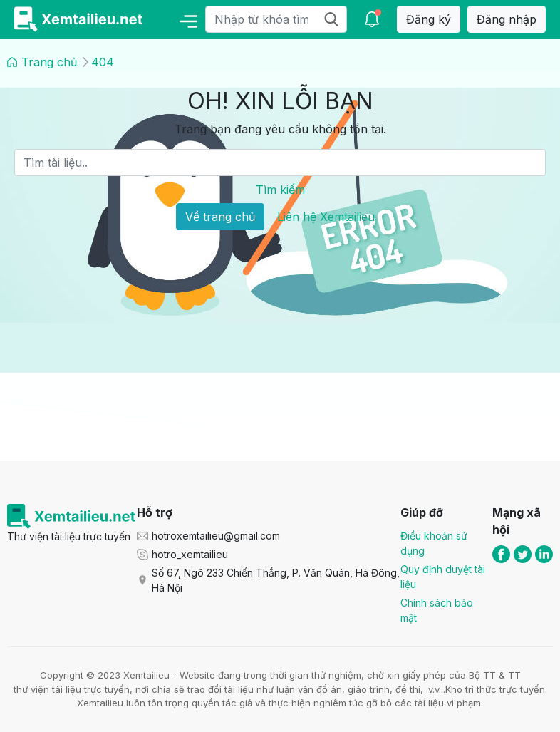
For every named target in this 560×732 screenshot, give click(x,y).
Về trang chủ (220, 217)
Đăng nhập (507, 19)
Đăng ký (429, 19)
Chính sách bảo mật (437, 610)
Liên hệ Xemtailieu (326, 217)
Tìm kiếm (280, 190)
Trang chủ (49, 62)
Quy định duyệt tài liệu (443, 577)
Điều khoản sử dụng (434, 543)
